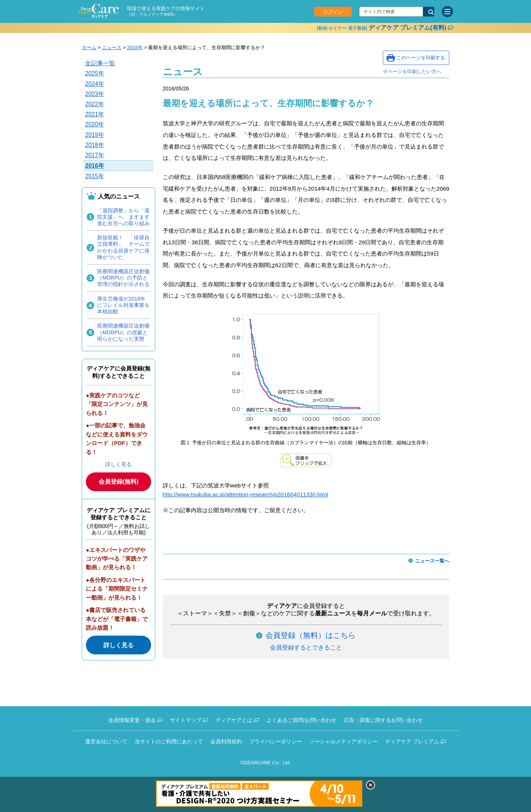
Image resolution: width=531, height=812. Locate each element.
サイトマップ (186, 720)
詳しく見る (118, 464)
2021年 (95, 114)
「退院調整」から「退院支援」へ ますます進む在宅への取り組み (123, 217)
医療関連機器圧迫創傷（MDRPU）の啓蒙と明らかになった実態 (123, 332)
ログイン (333, 12)
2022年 (95, 104)
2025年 (95, 73)
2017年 (95, 155)
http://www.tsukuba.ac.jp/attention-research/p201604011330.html (245, 494)
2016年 (135, 47)
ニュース (112, 47)
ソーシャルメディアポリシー (343, 741)
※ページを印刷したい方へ (412, 71)
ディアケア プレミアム (412, 741)
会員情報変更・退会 (132, 720)
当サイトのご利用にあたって (169, 741)
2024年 (95, 84)
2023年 (95, 94)
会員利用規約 (226, 741)
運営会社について (106, 741)
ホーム (89, 47)
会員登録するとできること (306, 647)
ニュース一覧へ (432, 561)
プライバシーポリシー (276, 741)
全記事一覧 (100, 63)
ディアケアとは (234, 720)
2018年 (95, 145)
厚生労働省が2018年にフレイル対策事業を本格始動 (123, 305)
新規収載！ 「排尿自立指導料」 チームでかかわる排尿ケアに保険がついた (123, 247)
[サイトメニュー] (447, 12)
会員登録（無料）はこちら (310, 635)
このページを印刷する (421, 58)
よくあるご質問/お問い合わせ (301, 720)
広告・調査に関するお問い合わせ (383, 720)
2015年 (95, 176)
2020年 (95, 124)
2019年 (95, 135)
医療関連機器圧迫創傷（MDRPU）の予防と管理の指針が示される (123, 278)
